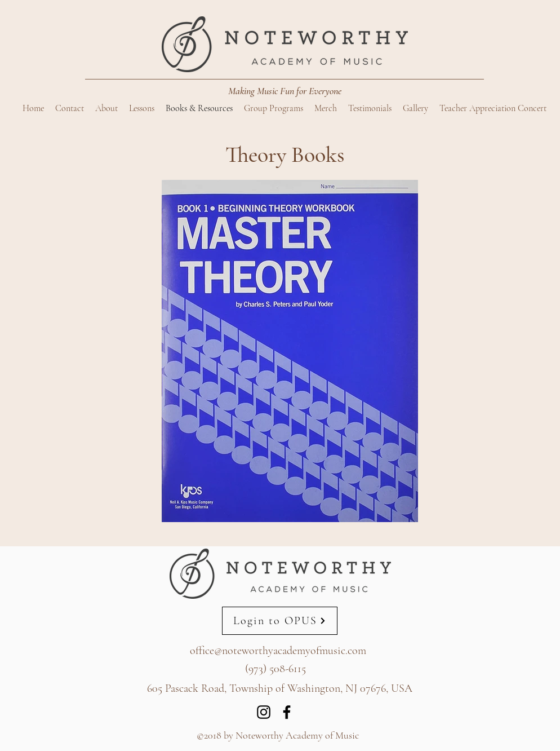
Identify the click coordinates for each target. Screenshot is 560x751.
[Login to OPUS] (280, 621)
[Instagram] (264, 712)
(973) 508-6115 (275, 669)
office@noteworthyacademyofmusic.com (278, 651)
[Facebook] (287, 712)
